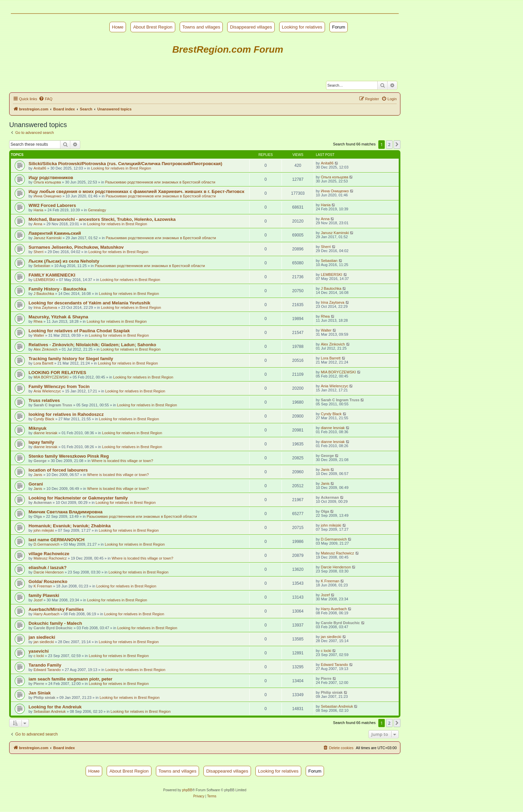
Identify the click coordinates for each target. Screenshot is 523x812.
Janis (38, 475)
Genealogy (97, 210)
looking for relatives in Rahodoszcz (66, 414)
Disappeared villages (251, 27)
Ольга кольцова (47, 182)
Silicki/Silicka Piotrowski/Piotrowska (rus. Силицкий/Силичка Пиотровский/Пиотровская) (125, 164)
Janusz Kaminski (48, 238)
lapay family (41, 442)
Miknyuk (38, 428)
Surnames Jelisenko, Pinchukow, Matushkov (76, 247)
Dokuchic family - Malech (55, 623)
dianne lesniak (46, 433)
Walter (39, 335)
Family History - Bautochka (57, 289)
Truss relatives (44, 400)
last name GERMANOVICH (57, 540)
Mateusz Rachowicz (50, 558)
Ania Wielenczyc (47, 391)
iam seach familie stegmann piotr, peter (70, 679)
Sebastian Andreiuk (50, 711)
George (40, 461)
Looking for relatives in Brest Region (121, 168)
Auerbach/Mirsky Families (56, 609)
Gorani (36, 484)
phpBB (187, 790)
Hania (39, 210)
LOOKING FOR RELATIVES (57, 373)
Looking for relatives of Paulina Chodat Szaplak (79, 331)
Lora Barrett (43, 363)
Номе (118, 27)
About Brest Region (153, 27)
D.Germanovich (47, 544)
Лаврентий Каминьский (55, 233)
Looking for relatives (302, 27)
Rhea (38, 321)
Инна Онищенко (48, 196)
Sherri (39, 252)
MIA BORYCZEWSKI (51, 377)
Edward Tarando (47, 670)
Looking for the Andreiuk (55, 707)
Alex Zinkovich (46, 349)
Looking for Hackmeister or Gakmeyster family (78, 498)
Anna (38, 224)
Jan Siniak (40, 693)
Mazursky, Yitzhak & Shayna (58, 317)
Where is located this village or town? (122, 461)
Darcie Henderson (49, 572)
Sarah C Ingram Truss (53, 405)
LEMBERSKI (44, 280)
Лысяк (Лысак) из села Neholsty (64, 261)
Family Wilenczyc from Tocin (59, 386)
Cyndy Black (44, 419)
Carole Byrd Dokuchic (53, 628)
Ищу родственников (51, 178)
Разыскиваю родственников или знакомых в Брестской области (160, 182)
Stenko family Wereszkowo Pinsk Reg (69, 456)
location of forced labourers (58, 470)
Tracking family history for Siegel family (71, 359)
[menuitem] (46, 99)
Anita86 (40, 168)
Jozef (38, 600)
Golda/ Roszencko (48, 581)
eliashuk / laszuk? (48, 568)
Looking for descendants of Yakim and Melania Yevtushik (89, 303)
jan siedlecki (42, 637)
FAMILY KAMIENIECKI (52, 275)
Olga (38, 516)
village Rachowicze (49, 554)
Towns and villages (201, 27)
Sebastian (42, 266)
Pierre (39, 684)
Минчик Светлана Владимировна (66, 512)
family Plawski (44, 595)
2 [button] (389, 144)
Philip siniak (44, 698)
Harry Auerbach (47, 614)
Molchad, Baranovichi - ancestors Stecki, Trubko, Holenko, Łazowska (102, 219)
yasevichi (39, 651)
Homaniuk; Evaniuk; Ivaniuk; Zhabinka (70, 526)
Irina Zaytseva (45, 307)
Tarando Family (45, 665)
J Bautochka (44, 294)
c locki (39, 656)
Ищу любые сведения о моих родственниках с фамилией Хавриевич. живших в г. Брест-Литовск (136, 191)
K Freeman (43, 586)
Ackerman (43, 502)
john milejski (44, 530)
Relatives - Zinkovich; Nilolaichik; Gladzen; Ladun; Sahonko (92, 345)
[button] (397, 144)
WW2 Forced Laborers (52, 205)
